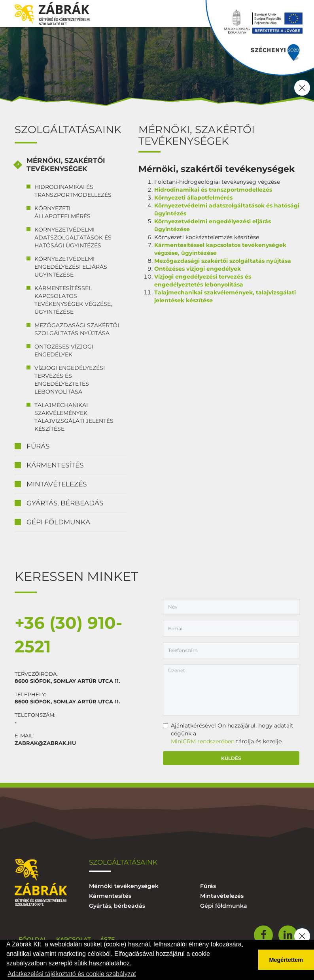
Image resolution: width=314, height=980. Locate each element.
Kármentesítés (55, 465)
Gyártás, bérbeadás (65, 503)
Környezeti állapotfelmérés (62, 212)
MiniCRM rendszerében (203, 741)
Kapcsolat (73, 939)
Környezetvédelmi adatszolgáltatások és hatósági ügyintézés (73, 237)
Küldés (231, 758)
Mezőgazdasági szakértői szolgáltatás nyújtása (77, 329)
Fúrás (38, 446)
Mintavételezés (57, 484)
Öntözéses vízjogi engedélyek (64, 351)
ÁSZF (107, 939)
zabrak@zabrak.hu (45, 743)
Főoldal (33, 939)
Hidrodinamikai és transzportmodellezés (73, 191)
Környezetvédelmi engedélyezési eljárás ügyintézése (71, 267)
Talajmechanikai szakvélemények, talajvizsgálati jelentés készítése (74, 417)
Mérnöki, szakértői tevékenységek (66, 165)
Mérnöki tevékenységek (124, 886)
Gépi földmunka (58, 522)
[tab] (71, 165)
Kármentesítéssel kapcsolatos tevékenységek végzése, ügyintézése (73, 300)
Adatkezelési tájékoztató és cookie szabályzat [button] (72, 974)
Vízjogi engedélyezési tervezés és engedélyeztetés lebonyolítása (70, 380)
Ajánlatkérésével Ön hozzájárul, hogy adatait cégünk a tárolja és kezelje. (228, 733)
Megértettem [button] (286, 960)
